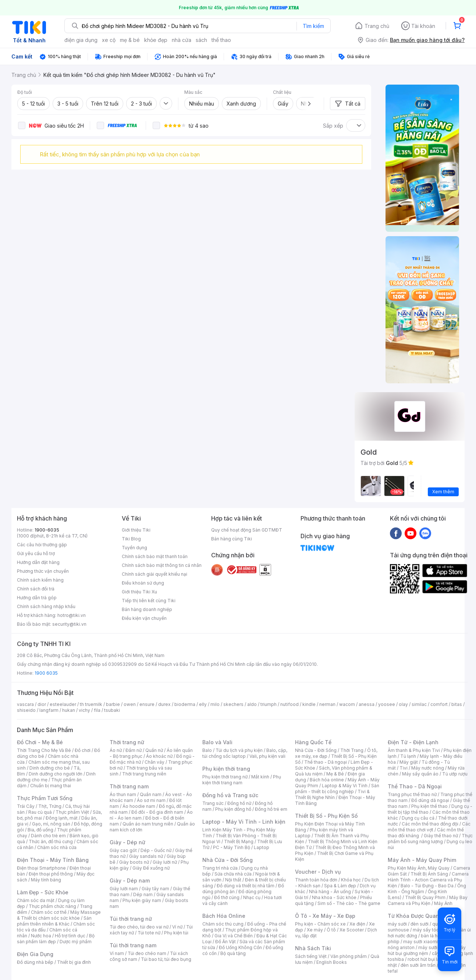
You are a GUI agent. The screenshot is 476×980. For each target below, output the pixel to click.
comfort (439, 704)
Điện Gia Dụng (35, 954)
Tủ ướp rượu (455, 774)
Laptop (262, 847)
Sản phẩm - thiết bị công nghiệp (337, 789)
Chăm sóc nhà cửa (57, 847)
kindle (309, 704)
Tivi (404, 768)
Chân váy (154, 762)
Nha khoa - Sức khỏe (334, 897)
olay (403, 704)
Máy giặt (409, 762)
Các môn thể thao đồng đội (430, 824)
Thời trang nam (129, 786)
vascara (25, 704)
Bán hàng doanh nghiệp (147, 609)
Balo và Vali (217, 742)
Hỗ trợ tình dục (70, 936)
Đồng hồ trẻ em (271, 809)
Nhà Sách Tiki (313, 948)
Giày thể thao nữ (441, 836)
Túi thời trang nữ (131, 919)
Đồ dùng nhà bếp (35, 962)
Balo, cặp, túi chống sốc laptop (245, 753)
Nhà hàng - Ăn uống (330, 892)
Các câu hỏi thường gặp (42, 545)
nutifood (289, 704)
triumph (269, 704)
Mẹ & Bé (335, 774)
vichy (84, 710)
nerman (327, 704)
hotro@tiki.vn (72, 615)
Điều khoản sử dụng (143, 583)
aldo (252, 704)
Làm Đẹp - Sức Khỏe (43, 892)
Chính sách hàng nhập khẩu (46, 606)
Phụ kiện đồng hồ (233, 809)
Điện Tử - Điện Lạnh (413, 742)
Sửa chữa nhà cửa (233, 874)
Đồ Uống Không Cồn (240, 947)
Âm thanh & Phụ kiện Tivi (414, 750)
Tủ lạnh (408, 756)
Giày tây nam (155, 889)
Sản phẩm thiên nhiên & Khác (54, 921)
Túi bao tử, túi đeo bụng (166, 959)
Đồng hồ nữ (239, 803)
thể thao (221, 40)
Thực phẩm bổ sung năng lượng (430, 839)
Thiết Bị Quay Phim (425, 897)
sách (201, 40)
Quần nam (151, 794)
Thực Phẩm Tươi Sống (45, 798)
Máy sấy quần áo (420, 774)
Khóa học (351, 880)
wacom (347, 704)
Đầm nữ (134, 750)
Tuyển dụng (134, 548)
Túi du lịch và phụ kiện (239, 750)
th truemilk (91, 704)
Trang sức (213, 803)
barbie (113, 704)
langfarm (49, 710)
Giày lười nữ (165, 862)
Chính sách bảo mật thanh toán (155, 556)
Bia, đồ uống (40, 830)
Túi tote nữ (149, 933)
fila (97, 710)
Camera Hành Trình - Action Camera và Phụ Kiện (428, 880)
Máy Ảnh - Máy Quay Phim (422, 860)
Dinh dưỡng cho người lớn (56, 774)
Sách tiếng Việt (311, 956)
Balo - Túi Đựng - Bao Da (427, 886)
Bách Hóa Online (224, 916)
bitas (457, 704)
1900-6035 (47, 530)
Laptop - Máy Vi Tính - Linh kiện (244, 822)
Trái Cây (26, 806)
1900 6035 (46, 673)
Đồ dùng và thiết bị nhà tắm (246, 886)
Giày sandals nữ (146, 856)
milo (215, 704)
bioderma (185, 704)
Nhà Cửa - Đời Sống (228, 860)
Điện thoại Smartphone (41, 868)
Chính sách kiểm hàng (40, 580)
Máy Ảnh (443, 903)
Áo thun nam (123, 794)
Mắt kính (260, 777)
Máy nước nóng (428, 768)
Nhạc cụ (252, 897)
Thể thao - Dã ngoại (326, 762)
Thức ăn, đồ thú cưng (51, 841)
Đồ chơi (83, 750)
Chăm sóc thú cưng (223, 924)
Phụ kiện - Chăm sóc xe (320, 924)
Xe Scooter (352, 930)
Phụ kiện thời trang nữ (225, 777)
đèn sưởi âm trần (418, 965)
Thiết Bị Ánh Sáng (429, 874)
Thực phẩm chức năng (52, 906)
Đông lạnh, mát (62, 818)
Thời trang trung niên (144, 774)
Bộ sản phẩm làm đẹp (56, 939)
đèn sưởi (420, 924)
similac (419, 704)
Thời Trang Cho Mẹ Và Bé (44, 750)
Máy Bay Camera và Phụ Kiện (428, 900)
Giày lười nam (124, 889)
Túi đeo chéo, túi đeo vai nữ (139, 927)
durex (164, 704)
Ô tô (331, 930)
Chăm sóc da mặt (36, 900)
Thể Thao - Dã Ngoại (415, 786)
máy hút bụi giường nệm (427, 950)
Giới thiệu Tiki (136, 530)
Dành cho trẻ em (48, 836)
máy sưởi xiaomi (436, 947)
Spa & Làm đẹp (340, 886)
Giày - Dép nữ (127, 842)
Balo (207, 750)
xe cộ (109, 40)
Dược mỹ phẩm (76, 942)
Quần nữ (154, 750)
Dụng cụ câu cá (418, 818)
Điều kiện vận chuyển (144, 618)
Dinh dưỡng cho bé (50, 768)
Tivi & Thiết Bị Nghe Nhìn (332, 794)
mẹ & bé (130, 40)
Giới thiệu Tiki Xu (139, 592)
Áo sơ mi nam (151, 800)
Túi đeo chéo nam (147, 953)
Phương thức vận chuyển (43, 571)
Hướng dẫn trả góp (37, 598)
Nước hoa (41, 936)
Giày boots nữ (134, 862)
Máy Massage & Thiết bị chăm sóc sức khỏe (59, 915)
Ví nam (117, 953)
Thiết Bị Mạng (239, 841)
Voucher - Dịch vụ (318, 872)
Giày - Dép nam (130, 880)
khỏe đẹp (156, 40)
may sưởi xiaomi (420, 942)
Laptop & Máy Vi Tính (345, 786)
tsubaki (112, 710)
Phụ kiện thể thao (429, 806)
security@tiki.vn (69, 624)
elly (203, 704)
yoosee (387, 704)
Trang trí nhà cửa (220, 868)
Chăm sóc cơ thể (49, 912)
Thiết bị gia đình (74, 962)
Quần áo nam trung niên (148, 824)
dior (42, 704)
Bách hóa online (327, 780)
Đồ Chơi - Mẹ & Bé (40, 742)
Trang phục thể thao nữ (412, 794)
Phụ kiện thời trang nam (242, 780)
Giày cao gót (123, 850)
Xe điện (357, 924)
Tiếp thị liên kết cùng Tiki (149, 601)
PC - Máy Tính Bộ (232, 847)
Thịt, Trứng (50, 806)
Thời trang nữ (127, 742)
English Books (332, 962)
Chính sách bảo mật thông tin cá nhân (162, 565)
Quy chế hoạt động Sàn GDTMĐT (247, 530)
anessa (367, 704)
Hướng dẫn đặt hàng (38, 562)
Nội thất (233, 880)
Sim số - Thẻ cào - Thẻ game (349, 903)
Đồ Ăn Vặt (225, 942)
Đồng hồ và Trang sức (230, 795)
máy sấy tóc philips (434, 930)
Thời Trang (352, 750)
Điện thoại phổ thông (51, 874)
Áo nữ (116, 750)
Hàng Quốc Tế (313, 742)
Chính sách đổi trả (36, 589)
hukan (69, 710)
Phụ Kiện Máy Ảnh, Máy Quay (419, 868)
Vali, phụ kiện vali (267, 756)
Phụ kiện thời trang (226, 769)
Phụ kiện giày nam (142, 900)
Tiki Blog (131, 539)
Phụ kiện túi (176, 933)
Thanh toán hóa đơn (316, 880)
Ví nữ (177, 927)
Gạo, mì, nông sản (51, 824)
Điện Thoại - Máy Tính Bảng (53, 860)
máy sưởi (397, 924)
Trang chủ (377, 26)
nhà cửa (182, 40)
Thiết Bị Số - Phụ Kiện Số (326, 816)
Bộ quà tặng (233, 953)
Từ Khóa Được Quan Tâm (420, 916)
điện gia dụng (81, 40)
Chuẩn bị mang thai (51, 786)
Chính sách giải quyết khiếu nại (154, 574)
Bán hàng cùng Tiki (232, 539)
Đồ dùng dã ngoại (430, 800)
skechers (233, 704)
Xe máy (315, 930)
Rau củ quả (40, 812)
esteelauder (63, 704)
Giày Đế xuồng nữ (151, 868)
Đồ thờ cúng (227, 897)
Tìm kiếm (313, 26)
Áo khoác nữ (159, 756)
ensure (147, 704)
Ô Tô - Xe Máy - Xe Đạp (325, 916)
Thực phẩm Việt (72, 812)
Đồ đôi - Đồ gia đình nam (157, 812)
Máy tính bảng (46, 880)
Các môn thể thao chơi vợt (429, 827)
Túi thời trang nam (133, 945)
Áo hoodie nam (139, 806)
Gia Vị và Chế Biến (234, 936)
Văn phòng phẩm (349, 956)
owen (130, 704)
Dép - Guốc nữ (156, 850)
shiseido (26, 710)
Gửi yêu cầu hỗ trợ (36, 553)
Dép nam (143, 894)
